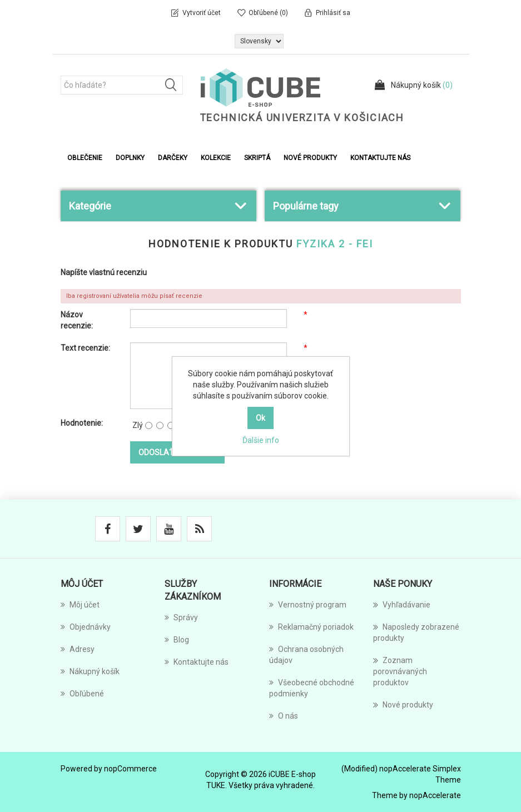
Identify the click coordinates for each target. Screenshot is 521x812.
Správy (181, 617)
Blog (177, 640)
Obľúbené (82, 694)
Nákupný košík (90, 671)
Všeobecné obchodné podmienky (312, 688)
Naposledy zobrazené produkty (416, 632)
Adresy (78, 649)
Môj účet (80, 605)
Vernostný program (308, 605)
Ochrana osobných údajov (306, 655)
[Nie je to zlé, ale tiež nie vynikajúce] (171, 425)
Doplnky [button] (130, 158)
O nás (284, 716)
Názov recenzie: (77, 320)
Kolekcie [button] (216, 158)
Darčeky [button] (173, 158)
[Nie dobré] (160, 425)
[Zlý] (149, 425)
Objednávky (86, 627)
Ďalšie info (261, 440)
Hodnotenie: (82, 423)
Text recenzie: (85, 348)
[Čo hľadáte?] (122, 85)
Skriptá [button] (257, 158)
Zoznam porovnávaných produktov (400, 671)
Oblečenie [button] (85, 158)
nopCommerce (130, 769)
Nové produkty (310, 158)
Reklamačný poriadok (311, 627)
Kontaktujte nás (380, 158)
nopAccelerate (435, 795)
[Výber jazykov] (259, 41)
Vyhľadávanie (402, 605)
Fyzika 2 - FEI (335, 244)
